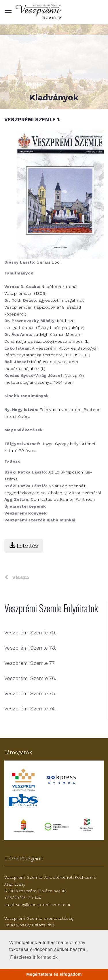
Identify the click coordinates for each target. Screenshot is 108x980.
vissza (17, 577)
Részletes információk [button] (34, 957)
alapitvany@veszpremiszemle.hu (38, 905)
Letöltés (24, 546)
